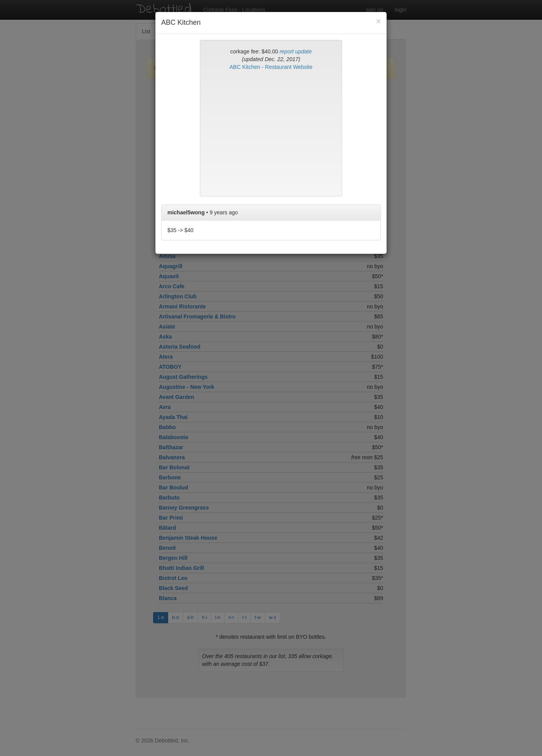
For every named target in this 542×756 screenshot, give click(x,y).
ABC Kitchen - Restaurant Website (271, 67)
